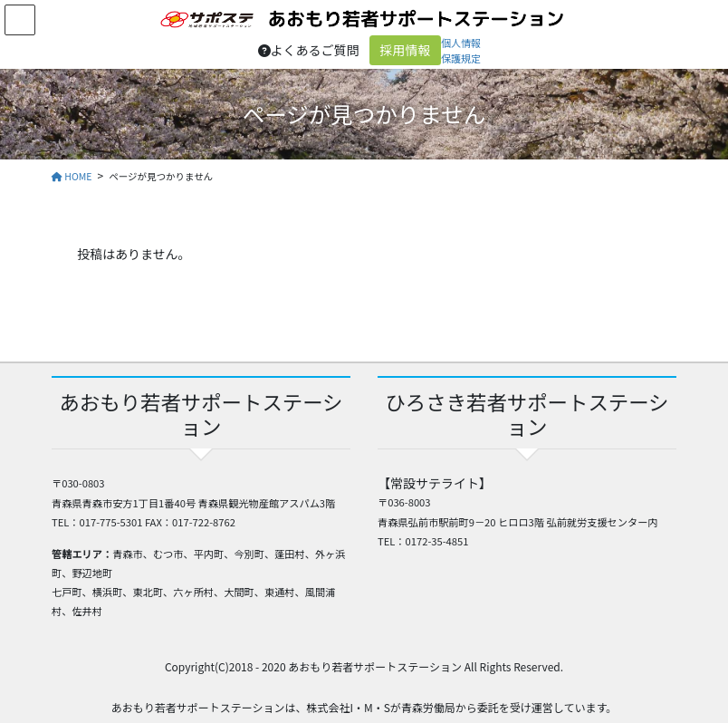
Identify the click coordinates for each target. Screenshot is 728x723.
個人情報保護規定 (461, 50)
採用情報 (406, 50)
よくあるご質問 (309, 50)
